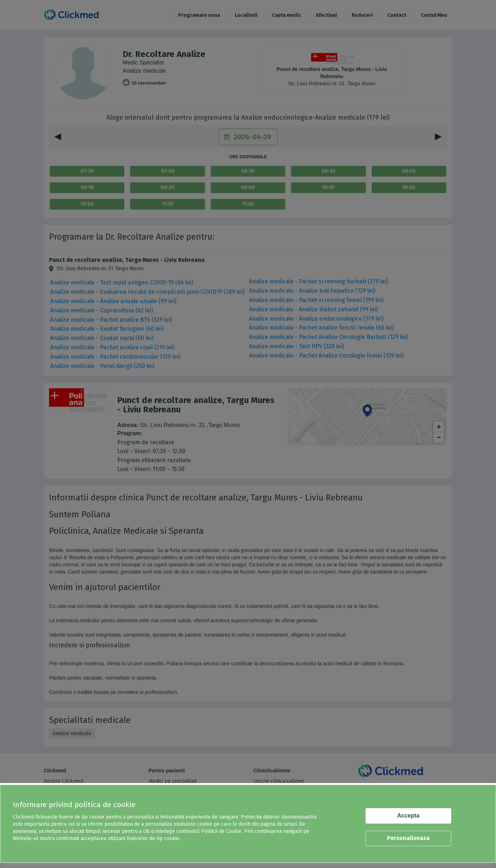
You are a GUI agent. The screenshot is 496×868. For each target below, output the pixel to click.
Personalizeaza (408, 838)
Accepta (408, 816)
